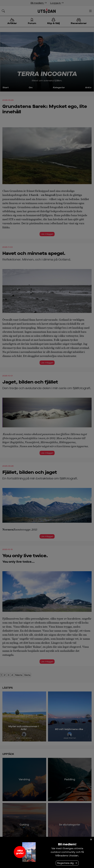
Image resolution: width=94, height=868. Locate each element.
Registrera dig (65, 863)
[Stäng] (91, 839)
